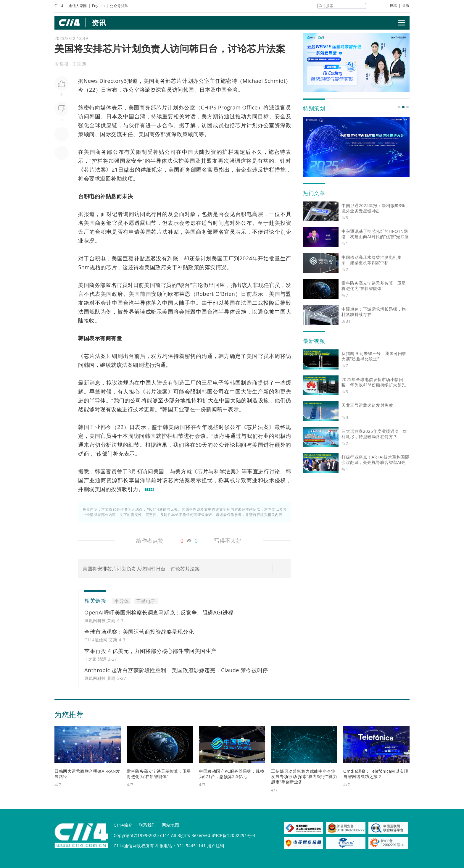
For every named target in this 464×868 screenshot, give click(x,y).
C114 (59, 6)
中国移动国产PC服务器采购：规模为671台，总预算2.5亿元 (232, 774)
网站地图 (170, 825)
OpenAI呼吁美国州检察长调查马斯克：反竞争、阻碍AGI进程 (159, 612)
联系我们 (147, 825)
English (98, 6)
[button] (399, 107)
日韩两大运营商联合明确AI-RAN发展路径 (87, 774)
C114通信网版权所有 (134, 846)
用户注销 (216, 846)
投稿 (393, 5)
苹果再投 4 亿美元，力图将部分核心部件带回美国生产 (150, 651)
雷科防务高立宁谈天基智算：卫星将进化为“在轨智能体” (159, 774)
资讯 (99, 23)
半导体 (159, 161)
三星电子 (213, 383)
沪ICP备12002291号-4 (233, 835)
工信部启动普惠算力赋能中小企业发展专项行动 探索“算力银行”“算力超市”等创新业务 (304, 776)
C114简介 (123, 825)
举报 (406, 5)
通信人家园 (78, 6)
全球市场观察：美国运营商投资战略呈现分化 (139, 632)
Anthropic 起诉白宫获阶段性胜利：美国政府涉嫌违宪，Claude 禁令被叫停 (176, 670)
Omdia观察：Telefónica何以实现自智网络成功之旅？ (376, 774)
